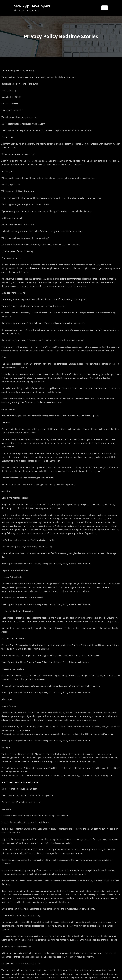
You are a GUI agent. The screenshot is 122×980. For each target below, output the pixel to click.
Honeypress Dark (71, 976)
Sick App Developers (31, 6)
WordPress (52, 976)
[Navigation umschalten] (105, 8)
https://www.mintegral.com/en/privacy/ (20, 757)
